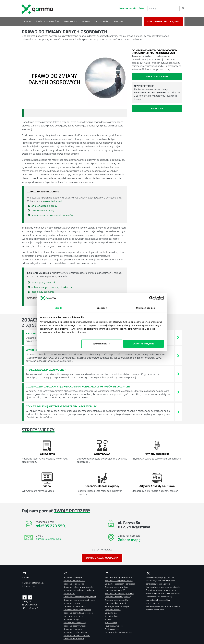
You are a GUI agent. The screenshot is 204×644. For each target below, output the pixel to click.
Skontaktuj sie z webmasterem (118, 632)
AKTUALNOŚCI (102, 22)
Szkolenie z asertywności (75, 626)
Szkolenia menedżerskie (74, 581)
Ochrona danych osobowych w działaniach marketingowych (154, 52)
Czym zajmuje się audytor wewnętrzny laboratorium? (62, 406)
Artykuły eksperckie (157, 454)
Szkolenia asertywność (115, 590)
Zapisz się (157, 109)
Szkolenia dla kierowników (117, 587)
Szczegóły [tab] (102, 308)
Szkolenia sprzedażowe (74, 584)
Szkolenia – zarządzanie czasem (119, 581)
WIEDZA (86, 22)
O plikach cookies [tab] (145, 308)
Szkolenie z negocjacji (73, 629)
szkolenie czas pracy (43, 211)
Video (47, 486)
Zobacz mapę (129, 540)
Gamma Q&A (102, 454)
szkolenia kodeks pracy (44, 206)
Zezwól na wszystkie (143, 344)
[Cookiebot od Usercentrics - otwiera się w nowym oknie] (151, 298)
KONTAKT (119, 22)
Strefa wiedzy (111, 623)
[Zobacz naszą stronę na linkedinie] (30, 597)
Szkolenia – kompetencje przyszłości (80, 597)
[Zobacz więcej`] (178, 337)
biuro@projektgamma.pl (49, 539)
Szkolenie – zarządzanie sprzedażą (120, 584)
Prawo (171, 486)
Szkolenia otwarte (113, 610)
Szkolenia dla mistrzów (74, 639)
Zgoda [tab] (59, 308)
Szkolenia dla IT (112, 613)
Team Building (111, 616)
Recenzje (91, 486)
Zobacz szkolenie (157, 77)
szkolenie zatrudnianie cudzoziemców (52, 215)
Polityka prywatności (114, 626)
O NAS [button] (26, 22)
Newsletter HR (128, 8)
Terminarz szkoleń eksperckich (77, 610)
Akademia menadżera (73, 616)
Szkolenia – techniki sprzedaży (118, 597)
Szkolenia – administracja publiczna (79, 600)
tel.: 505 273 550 (29, 586)
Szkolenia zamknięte (73, 577)
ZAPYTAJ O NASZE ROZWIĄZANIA (163, 22)
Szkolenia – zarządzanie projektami (79, 590)
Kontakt (108, 619)
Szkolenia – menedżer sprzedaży (119, 594)
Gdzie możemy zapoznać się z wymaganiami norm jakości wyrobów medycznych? (78, 387)
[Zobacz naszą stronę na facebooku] (25, 597)
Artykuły (145, 486)
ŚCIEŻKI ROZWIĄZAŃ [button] (47, 22)
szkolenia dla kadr (53, 201)
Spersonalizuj (102, 344)
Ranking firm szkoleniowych (117, 606)
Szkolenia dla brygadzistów (117, 600)
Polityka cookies (112, 629)
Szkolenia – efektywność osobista (78, 587)
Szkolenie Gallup (71, 619)
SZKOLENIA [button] (71, 22)
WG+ (141, 8)
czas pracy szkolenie (43, 292)
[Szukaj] (182, 9)
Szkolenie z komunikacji (115, 603)
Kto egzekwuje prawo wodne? (46, 370)
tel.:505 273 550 (50, 526)
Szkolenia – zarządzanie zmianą (118, 577)
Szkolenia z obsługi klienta (75, 632)
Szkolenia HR (69, 594)
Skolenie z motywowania (75, 623)
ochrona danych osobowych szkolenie (52, 287)
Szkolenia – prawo (72, 603)
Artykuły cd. (158, 486)
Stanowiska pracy (108, 486)
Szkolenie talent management (77, 636)
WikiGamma (47, 454)
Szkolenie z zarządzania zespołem (78, 613)
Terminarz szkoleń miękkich (76, 606)
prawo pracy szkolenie (44, 283)
